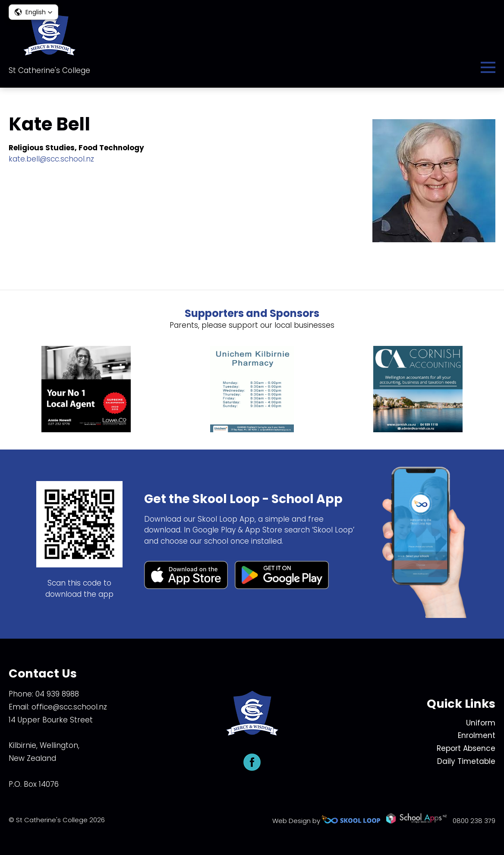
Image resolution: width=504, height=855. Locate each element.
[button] (33, 12)
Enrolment (477, 735)
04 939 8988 (57, 694)
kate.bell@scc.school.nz (51, 159)
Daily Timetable (466, 761)
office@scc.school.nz (69, 707)
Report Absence (466, 748)
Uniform (481, 723)
